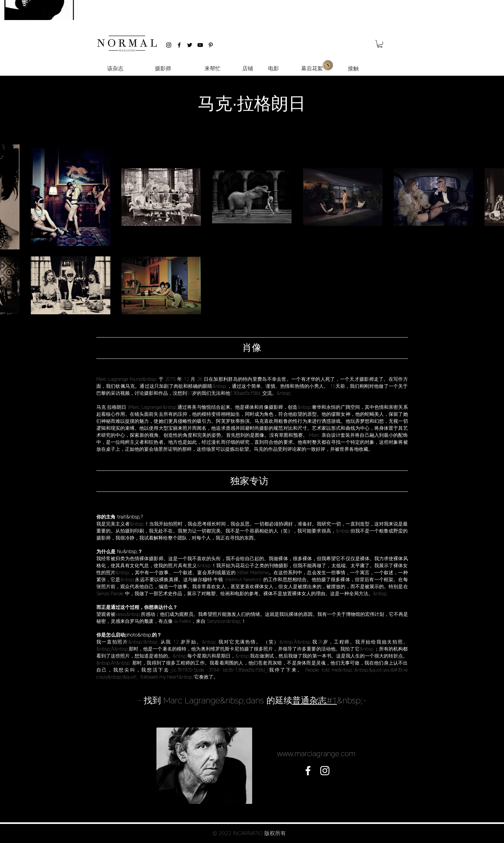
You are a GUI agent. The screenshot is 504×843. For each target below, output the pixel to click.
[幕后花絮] (312, 69)
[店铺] (248, 69)
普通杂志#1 (315, 700)
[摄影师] (163, 69)
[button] (380, 44)
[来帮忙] (213, 69)
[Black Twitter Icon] (190, 45)
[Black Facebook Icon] (179, 45)
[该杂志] (115, 69)
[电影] (273, 69)
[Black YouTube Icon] (200, 45)
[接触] (353, 69)
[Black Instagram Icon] (169, 45)
